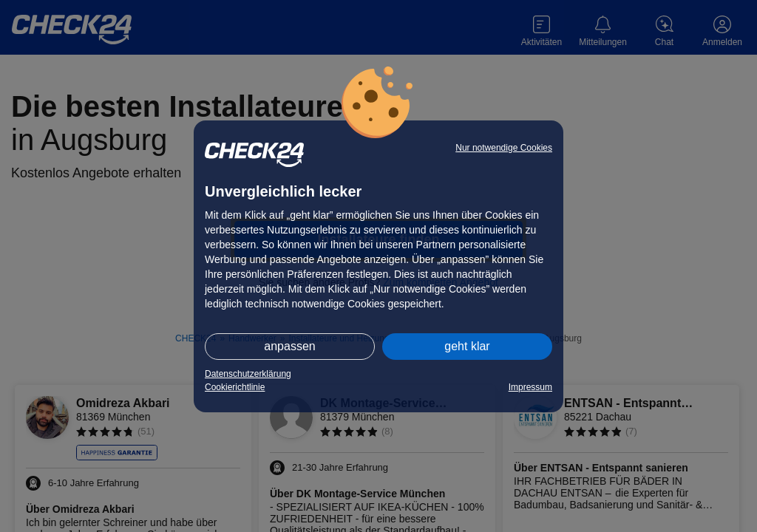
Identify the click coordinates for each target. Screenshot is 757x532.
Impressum (530, 387)
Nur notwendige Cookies (504, 148)
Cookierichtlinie (235, 387)
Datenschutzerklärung (248, 374)
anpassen (289, 346)
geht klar (467, 346)
